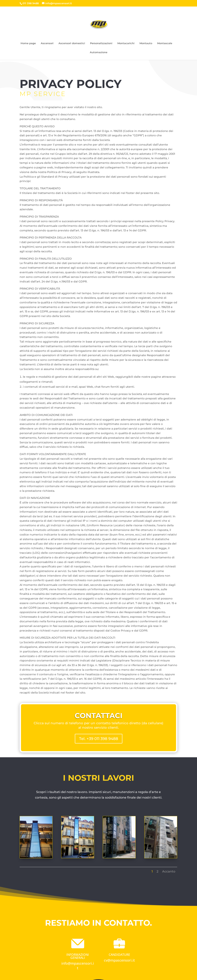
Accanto (137, 861)
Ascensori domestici (72, 43)
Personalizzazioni (101, 43)
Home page (28, 43)
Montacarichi (126, 43)
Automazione (99, 52)
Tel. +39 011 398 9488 (99, 739)
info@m (68, 963)
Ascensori (47, 43)
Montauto (146, 43)
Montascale (165, 43)
